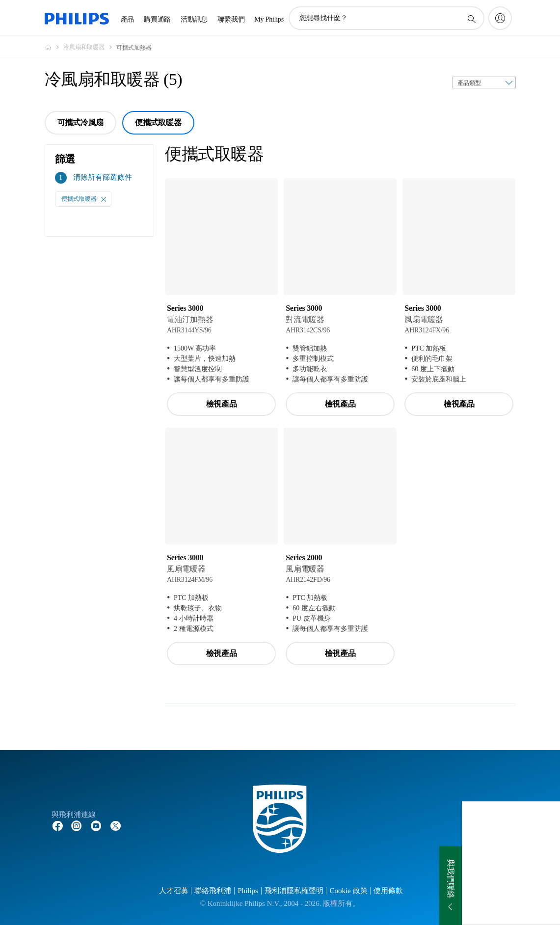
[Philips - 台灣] (54, 47)
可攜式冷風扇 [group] (81, 122)
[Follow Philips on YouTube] (96, 825)
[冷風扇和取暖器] (90, 47)
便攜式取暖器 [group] (158, 122)
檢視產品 (222, 404)
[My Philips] (500, 18)
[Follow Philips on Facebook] (57, 825)
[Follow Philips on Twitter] (116, 825)
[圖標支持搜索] (471, 19)
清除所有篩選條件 (103, 177)
